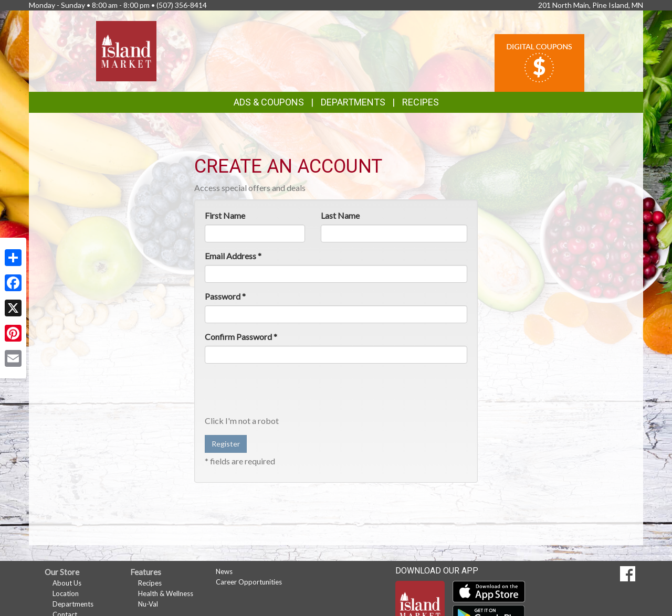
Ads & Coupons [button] (269, 102)
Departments (73, 604)
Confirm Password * (241, 337)
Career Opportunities (249, 582)
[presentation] (285, 392)
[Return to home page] (126, 50)
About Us (67, 583)
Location (66, 593)
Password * (225, 296)
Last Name (340, 215)
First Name (225, 215)
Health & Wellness (166, 593)
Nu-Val (148, 604)
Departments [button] (353, 102)
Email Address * (233, 256)
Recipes (421, 102)
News (224, 571)
